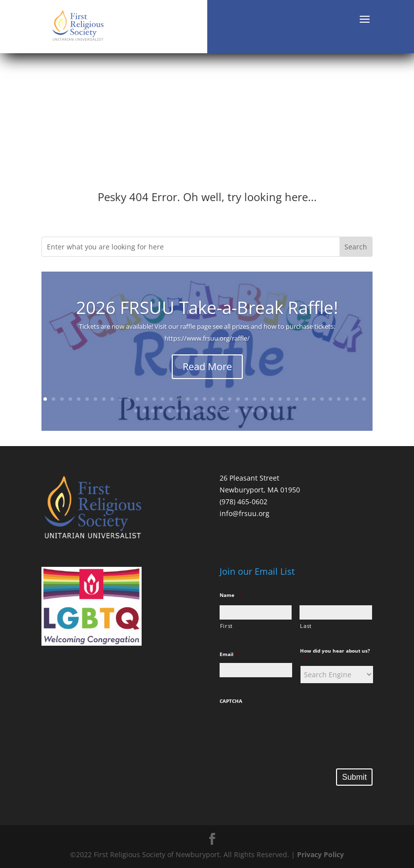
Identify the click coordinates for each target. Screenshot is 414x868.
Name (230, 595)
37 (347, 399)
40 (136, 411)
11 (129, 399)
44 (169, 411)
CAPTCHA (231, 701)
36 (339, 399)
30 (288, 399)
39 (364, 399)
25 (246, 399)
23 (230, 399)
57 (279, 411)
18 (188, 399)
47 (195, 411)
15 (163, 399)
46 (186, 411)
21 (213, 399)
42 (153, 411)
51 (228, 411)
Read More (207, 368)
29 (280, 399)
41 (144, 411)
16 (171, 399)
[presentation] (295, 729)
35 (330, 399)
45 (178, 411)
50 (220, 411)
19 (196, 399)
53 (245, 411)
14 (154, 399)
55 (262, 411)
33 (314, 399)
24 (238, 399)
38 (356, 399)
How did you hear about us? (335, 654)
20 (205, 399)
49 (211, 411)
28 (272, 399)
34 (322, 399)
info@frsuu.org (245, 513)
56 (270, 411)
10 (121, 399)
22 (221, 399)
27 (263, 399)
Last (306, 626)
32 (305, 399)
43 (161, 411)
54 (253, 411)
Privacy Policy (320, 854)
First (226, 626)
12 (137, 399)
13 (146, 399)
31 (297, 399)
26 (255, 399)
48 (203, 411)
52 (237, 411)
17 (179, 399)
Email (230, 654)
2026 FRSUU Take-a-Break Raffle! (207, 309)
